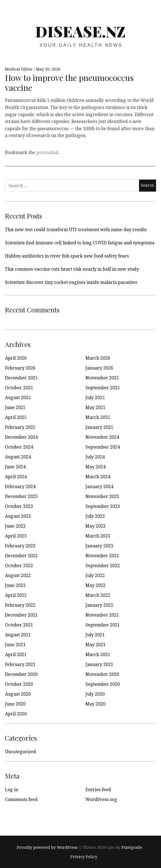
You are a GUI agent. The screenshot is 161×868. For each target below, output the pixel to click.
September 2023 (103, 506)
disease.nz (80, 31)
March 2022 (98, 595)
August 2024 (18, 457)
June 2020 (15, 704)
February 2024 (20, 486)
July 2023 (95, 516)
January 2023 (99, 546)
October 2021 (19, 625)
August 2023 (18, 516)
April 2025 (16, 417)
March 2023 (98, 536)
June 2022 (15, 585)
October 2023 (19, 506)
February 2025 (20, 427)
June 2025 (15, 407)
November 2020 (102, 674)
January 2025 (99, 427)
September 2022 (103, 565)
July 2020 (95, 694)
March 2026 (98, 358)
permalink (47, 152)
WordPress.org (101, 799)
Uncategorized (20, 752)
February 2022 (20, 605)
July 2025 (95, 397)
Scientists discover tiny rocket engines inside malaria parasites (71, 282)
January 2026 (99, 368)
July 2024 (95, 457)
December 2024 (21, 437)
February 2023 (20, 546)
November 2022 (102, 556)
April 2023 (16, 536)
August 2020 (18, 694)
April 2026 (16, 358)
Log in (12, 789)
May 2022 (95, 585)
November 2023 (102, 496)
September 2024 (103, 447)
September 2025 (103, 388)
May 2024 (95, 467)
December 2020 (21, 674)
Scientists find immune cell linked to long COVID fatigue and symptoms (80, 243)
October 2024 (19, 447)
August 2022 (18, 575)
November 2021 (102, 615)
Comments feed (21, 799)
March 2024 (98, 477)
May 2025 (95, 407)
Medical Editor (19, 69)
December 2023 (21, 496)
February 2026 (20, 368)
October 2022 (19, 565)
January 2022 (99, 605)
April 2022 (16, 595)
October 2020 (19, 684)
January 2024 (99, 486)
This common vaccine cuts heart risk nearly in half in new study (72, 269)
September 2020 (103, 684)
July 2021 (95, 635)
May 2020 (95, 704)
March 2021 (98, 654)
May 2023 (95, 526)
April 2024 (16, 477)
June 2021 (15, 645)
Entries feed (98, 789)
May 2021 (95, 645)
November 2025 (102, 378)
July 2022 (95, 575)
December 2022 (21, 556)
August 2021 (18, 635)
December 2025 (21, 378)
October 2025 (19, 388)
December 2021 (21, 615)
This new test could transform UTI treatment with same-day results (76, 229)
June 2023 (15, 526)
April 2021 (16, 654)
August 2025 (18, 397)
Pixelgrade (132, 847)
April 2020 (16, 714)
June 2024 (15, 467)
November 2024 (102, 437)
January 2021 (99, 664)
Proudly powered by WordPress (47, 847)
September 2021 (103, 625)
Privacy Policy (84, 857)
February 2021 (20, 664)
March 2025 (98, 417)
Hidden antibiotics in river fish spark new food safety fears (67, 256)
